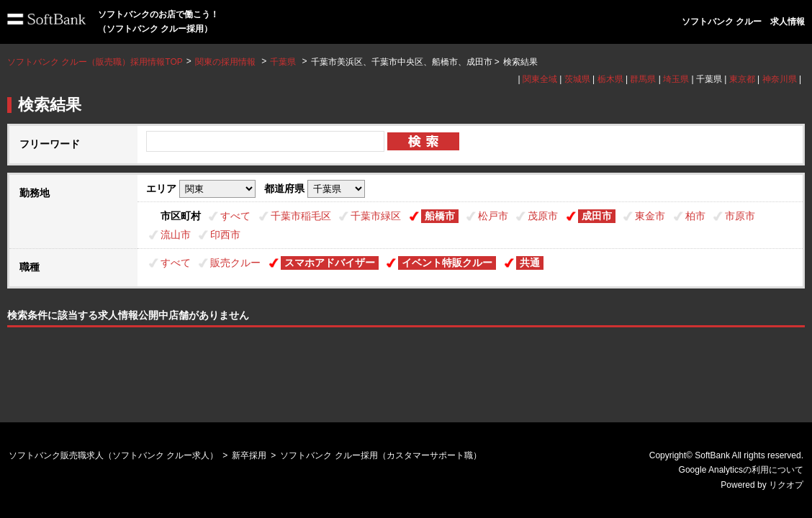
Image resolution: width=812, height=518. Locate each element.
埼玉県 (676, 79)
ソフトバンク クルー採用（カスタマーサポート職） (380, 455)
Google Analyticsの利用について (741, 470)
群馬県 (643, 79)
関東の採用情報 (226, 62)
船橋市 (440, 216)
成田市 (597, 216)
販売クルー (235, 263)
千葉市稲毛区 (301, 216)
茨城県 (577, 79)
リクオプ (786, 485)
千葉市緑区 (376, 216)
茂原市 (543, 216)
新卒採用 (249, 455)
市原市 (740, 216)
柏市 (695, 216)
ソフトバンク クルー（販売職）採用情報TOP (95, 62)
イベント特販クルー (447, 263)
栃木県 (610, 79)
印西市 (225, 235)
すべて (235, 216)
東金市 (650, 216)
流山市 (176, 235)
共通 (530, 263)
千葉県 (283, 62)
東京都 (742, 79)
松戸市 (493, 216)
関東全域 (540, 79)
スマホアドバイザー (330, 263)
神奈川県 (780, 79)
